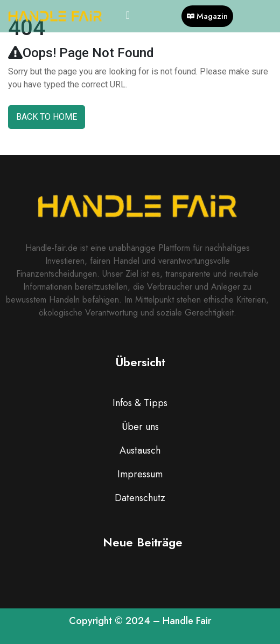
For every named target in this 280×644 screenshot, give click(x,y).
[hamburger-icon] (128, 16)
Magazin (207, 16)
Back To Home (47, 117)
